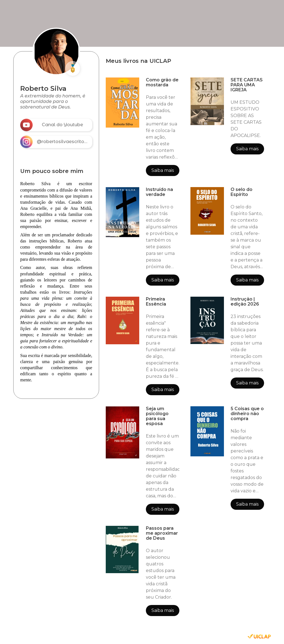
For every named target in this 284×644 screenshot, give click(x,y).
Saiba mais (163, 170)
